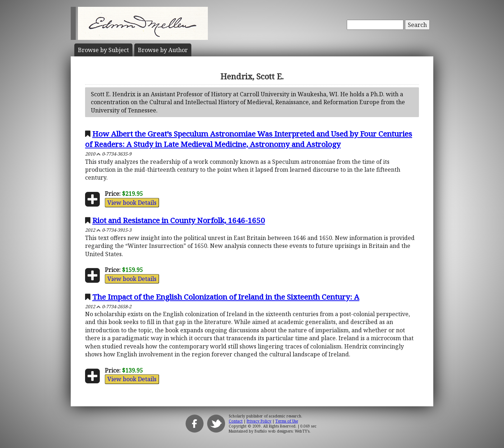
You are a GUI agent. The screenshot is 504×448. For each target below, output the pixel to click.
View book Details (132, 203)
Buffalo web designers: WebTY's (282, 431)
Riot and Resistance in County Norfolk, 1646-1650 (179, 220)
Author (163, 50)
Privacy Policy (259, 421)
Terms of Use (287, 421)
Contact (236, 421)
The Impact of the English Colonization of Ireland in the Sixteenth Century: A (226, 297)
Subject (103, 50)
